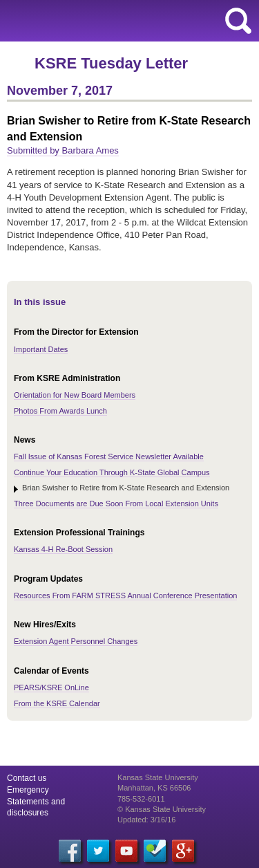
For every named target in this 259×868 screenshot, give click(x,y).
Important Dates (41, 349)
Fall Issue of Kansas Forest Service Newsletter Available (109, 456)
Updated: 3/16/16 (146, 820)
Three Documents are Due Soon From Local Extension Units (116, 504)
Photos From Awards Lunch (60, 411)
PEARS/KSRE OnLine (51, 687)
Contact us (27, 778)
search (238, 21)
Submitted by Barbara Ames (63, 150)
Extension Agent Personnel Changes (76, 641)
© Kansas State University (162, 809)
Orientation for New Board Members (75, 395)
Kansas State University (126, 21)
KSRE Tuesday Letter (111, 63)
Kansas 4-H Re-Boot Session (63, 549)
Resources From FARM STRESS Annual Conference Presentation (125, 595)
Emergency (28, 790)
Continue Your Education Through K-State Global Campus (112, 472)
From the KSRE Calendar (57, 703)
